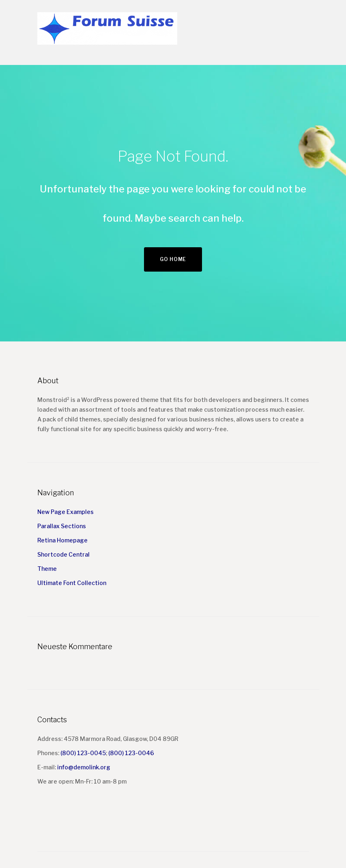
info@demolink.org (84, 767)
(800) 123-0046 (131, 753)
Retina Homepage (62, 540)
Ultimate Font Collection (72, 583)
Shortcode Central (63, 554)
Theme (47, 569)
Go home (173, 259)
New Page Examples (66, 512)
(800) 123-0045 (83, 753)
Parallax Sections (62, 526)
